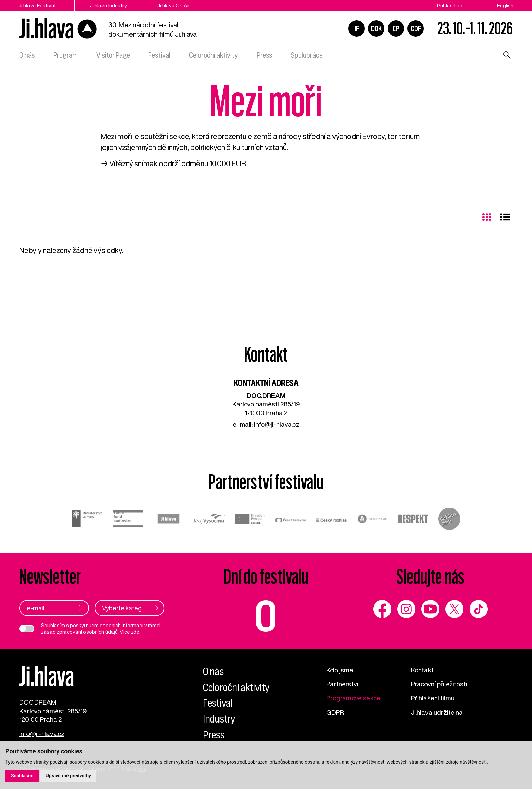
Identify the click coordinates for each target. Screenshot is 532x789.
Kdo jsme (340, 670)
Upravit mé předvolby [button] (68, 776)
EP (396, 28)
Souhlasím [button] (22, 776)
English (505, 5)
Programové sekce (353, 698)
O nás (27, 55)
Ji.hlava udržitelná (437, 712)
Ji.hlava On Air (174, 5)
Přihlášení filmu (433, 698)
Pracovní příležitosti (439, 684)
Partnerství (342, 684)
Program (65, 55)
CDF (416, 28)
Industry (219, 719)
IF (357, 28)
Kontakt (422, 670)
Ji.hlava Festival (37, 5)
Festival (159, 55)
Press (264, 55)
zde (135, 632)
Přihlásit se (450, 5)
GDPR (335, 712)
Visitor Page (113, 55)
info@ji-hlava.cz (277, 424)
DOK (376, 28)
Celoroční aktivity (213, 55)
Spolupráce (307, 55)
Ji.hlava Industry (108, 5)
